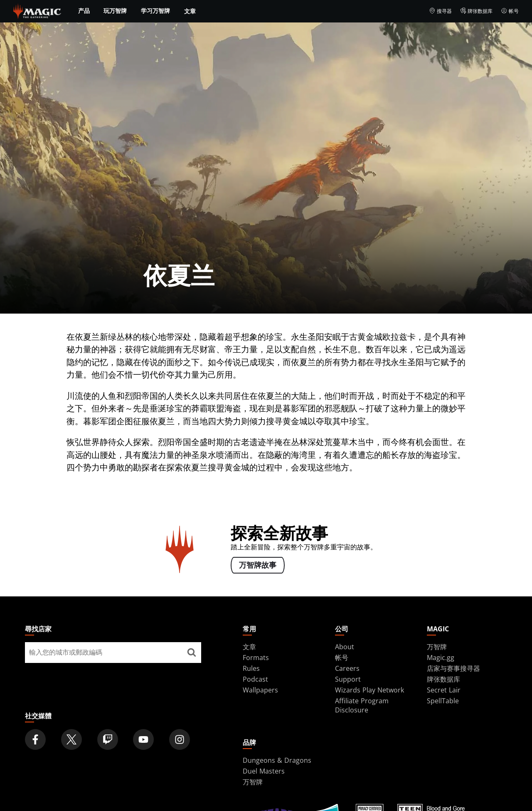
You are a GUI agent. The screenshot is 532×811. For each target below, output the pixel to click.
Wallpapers (260, 690)
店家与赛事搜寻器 (453, 668)
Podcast (255, 679)
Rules (251, 668)
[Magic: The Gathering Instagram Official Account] (180, 739)
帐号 (510, 11)
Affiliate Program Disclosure (362, 705)
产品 (84, 11)
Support (348, 679)
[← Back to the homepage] (37, 10)
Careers (347, 668)
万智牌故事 (258, 565)
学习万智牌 (155, 11)
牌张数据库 (477, 11)
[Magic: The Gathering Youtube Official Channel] (143, 739)
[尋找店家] (192, 653)
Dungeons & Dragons (277, 760)
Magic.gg (441, 658)
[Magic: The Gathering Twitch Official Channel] (108, 739)
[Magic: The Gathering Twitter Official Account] (71, 739)
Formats (256, 658)
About (345, 647)
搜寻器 (440, 11)
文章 (190, 11)
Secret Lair (444, 690)
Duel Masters (264, 771)
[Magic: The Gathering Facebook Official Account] (35, 739)
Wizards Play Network (369, 690)
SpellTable (443, 701)
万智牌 (437, 647)
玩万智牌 (115, 11)
